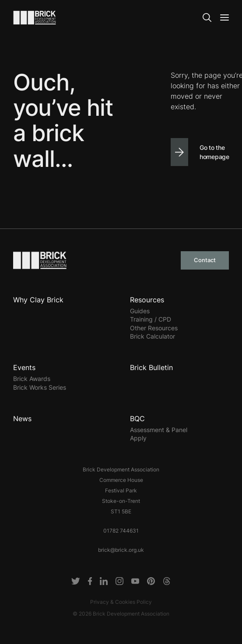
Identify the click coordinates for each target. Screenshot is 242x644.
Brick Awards (32, 379)
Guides (140, 311)
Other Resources (154, 328)
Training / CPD (151, 319)
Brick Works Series (40, 387)
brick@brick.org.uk (121, 550)
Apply (138, 438)
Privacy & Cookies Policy (121, 602)
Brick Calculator (153, 336)
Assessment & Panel (159, 430)
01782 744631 (121, 531)
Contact (205, 260)
